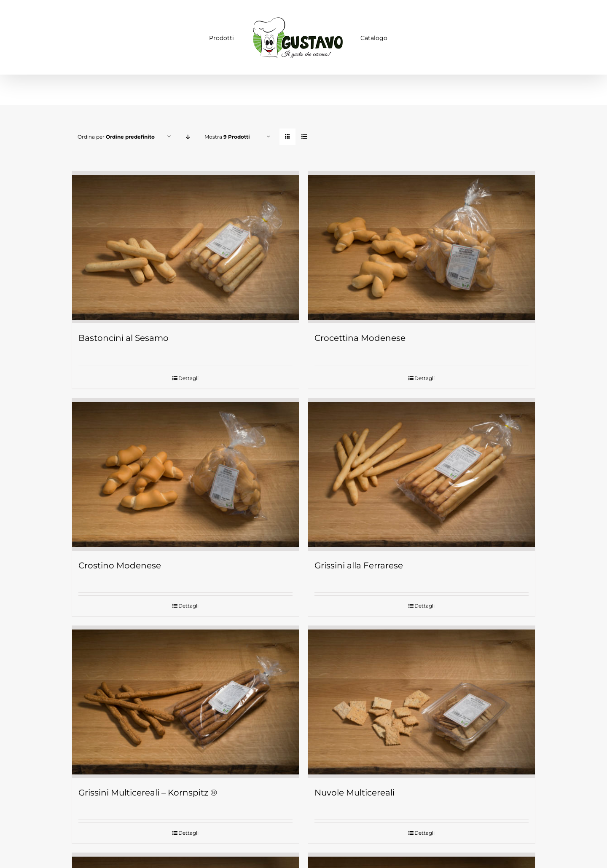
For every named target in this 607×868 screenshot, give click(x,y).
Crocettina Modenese (360, 337)
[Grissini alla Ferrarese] (422, 472)
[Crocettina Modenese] (422, 246)
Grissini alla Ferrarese (359, 563)
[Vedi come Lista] (304, 137)
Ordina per (116, 137)
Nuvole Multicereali (355, 789)
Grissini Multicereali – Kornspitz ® (148, 789)
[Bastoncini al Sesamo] (185, 246)
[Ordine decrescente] (188, 137)
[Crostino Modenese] (185, 472)
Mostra (227, 137)
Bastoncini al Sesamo (124, 337)
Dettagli (188, 377)
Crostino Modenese (120, 563)
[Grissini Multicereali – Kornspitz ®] (185, 699)
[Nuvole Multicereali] (422, 699)
